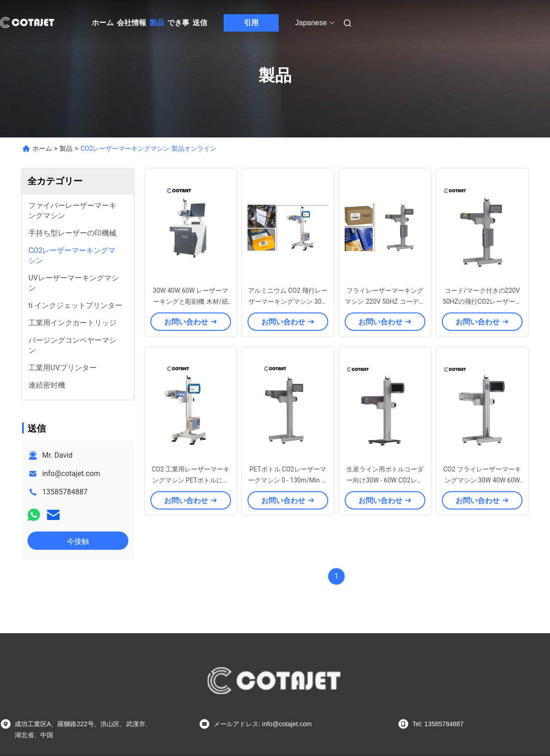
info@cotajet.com (71, 474)
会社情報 (132, 23)
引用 (251, 23)
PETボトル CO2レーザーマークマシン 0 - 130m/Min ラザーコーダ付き (288, 480)
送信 (200, 23)
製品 (157, 23)
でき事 (178, 23)
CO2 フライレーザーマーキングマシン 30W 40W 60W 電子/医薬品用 (482, 480)
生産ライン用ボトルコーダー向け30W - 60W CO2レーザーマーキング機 (385, 480)
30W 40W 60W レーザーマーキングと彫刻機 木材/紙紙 (191, 301)
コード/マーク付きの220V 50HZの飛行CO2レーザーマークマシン (482, 301)
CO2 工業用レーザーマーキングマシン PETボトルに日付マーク (191, 480)
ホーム (103, 23)
